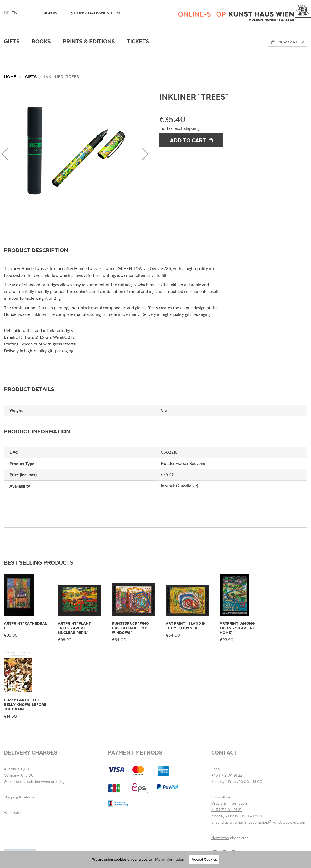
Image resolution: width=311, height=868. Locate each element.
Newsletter (220, 838)
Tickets (138, 41)
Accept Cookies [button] (204, 859)
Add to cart (191, 140)
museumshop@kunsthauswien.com (275, 822)
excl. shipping (187, 128)
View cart (284, 42)
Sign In (50, 13)
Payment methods (135, 752)
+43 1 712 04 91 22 (227, 775)
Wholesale (12, 813)
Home (10, 77)
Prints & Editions (89, 41)
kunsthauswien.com (95, 13)
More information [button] (170, 859)
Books (41, 41)
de (7, 13)
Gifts (12, 41)
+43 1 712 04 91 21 (226, 810)
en (14, 13)
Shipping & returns (19, 797)
